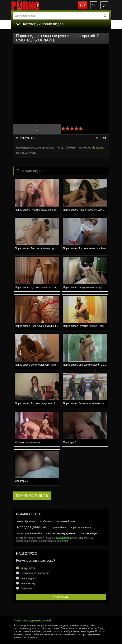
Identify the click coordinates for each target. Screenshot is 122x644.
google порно (96, 147)
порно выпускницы (81, 528)
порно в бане (58, 528)
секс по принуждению (61, 533)
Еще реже (27, 588)
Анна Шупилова (26, 521)
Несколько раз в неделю (35, 573)
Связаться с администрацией (32, 621)
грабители (46, 521)
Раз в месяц (28, 583)
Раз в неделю (29, 578)
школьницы (89, 533)
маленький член (66, 521)
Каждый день (28, 568)
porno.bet (32, 5)
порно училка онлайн (29, 533)
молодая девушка (32, 527)
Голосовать (61, 597)
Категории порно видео (40, 24)
